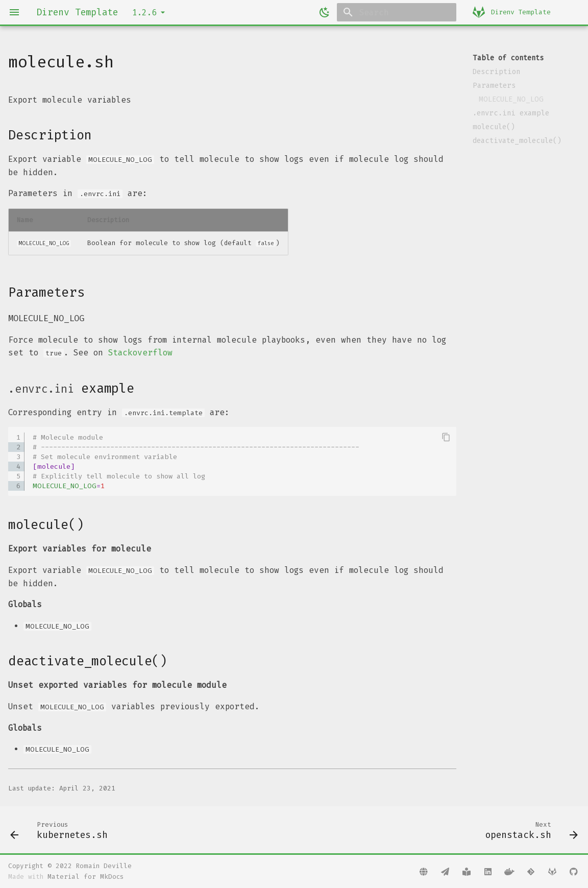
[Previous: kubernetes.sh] (62, 830)
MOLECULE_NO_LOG (511, 99)
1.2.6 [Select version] (144, 13)
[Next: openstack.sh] (529, 830)
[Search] (397, 12)
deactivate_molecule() (517, 141)
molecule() (494, 127)
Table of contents (508, 58)
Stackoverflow (140, 353)
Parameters (494, 86)
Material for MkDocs (85, 877)
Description (496, 72)
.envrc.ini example (511, 113)
